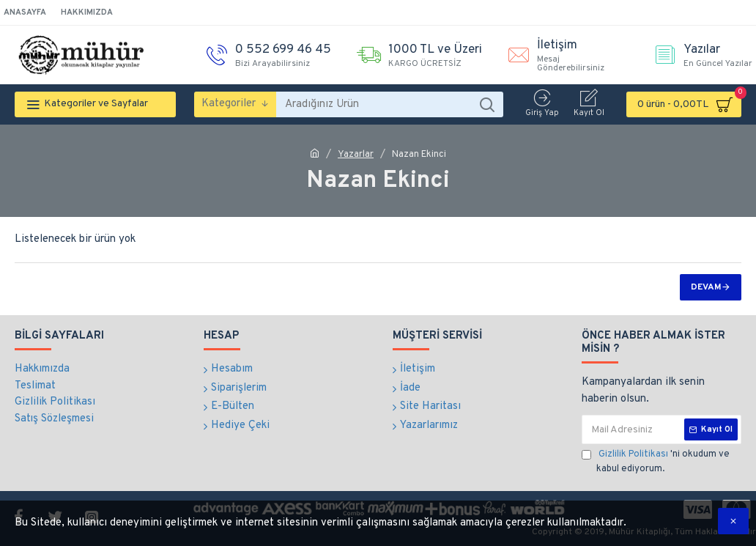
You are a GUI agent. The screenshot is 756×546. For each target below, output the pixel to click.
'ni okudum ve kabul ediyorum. (656, 461)
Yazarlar (356, 155)
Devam (706, 287)
